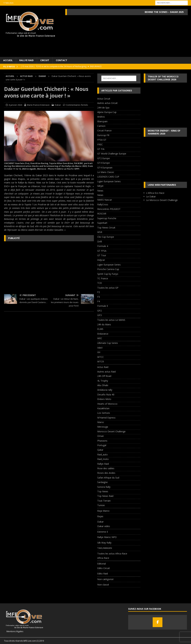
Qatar (100, 450)
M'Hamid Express (106, 418)
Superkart (102, 223)
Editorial (102, 564)
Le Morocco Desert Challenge (162, 200)
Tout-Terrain (104, 501)
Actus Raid (26, 76)
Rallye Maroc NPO (107, 537)
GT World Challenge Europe (112, 154)
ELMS (100, 329)
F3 (99, 297)
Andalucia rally (105, 390)
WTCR (101, 362)
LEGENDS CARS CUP (108, 177)
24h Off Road (104, 376)
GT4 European (105, 168)
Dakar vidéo (104, 526)
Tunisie (101, 505)
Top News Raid (105, 496)
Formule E (103, 306)
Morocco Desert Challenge (111, 431)
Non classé (103, 585)
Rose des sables (106, 468)
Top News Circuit (106, 228)
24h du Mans (104, 324)
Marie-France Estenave (38, 105)
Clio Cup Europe (106, 237)
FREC (100, 144)
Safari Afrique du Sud (108, 478)
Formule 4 (103, 246)
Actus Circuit (104, 99)
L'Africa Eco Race (155, 193)
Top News (103, 491)
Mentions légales (14, 631)
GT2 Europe (104, 158)
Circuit (45, 60)
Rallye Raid (26, 60)
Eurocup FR (103, 135)
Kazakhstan (103, 408)
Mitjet (100, 186)
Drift (100, 242)
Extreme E (103, 532)
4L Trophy (103, 381)
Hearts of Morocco (107, 404)
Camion (101, 126)
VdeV (100, 348)
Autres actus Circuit (107, 103)
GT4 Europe (104, 163)
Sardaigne (102, 482)
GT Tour (102, 255)
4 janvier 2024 (15, 105)
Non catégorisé (105, 579)
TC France (103, 278)
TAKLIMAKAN (105, 548)
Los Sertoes (104, 413)
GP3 (99, 315)
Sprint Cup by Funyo (108, 274)
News (100, 191)
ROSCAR (102, 214)
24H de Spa (103, 108)
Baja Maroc (103, 511)
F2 (99, 292)
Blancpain (102, 121)
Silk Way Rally (104, 543)
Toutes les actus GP (108, 288)
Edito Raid (103, 574)
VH (99, 352)
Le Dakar (151, 196)
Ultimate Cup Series (108, 343)
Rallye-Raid (103, 464)
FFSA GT (102, 140)
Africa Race (103, 558)
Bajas (100, 516)
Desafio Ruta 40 (106, 395)
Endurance (103, 334)
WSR (100, 232)
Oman (101, 436)
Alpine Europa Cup (107, 112)
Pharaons (102, 441)
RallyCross (103, 204)
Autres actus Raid (106, 372)
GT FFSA (102, 251)
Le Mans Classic (106, 172)
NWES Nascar (105, 200)
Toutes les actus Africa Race (112, 554)
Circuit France (104, 130)
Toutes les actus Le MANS (111, 320)
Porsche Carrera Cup (108, 269)
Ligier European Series (109, 181)
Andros (101, 117)
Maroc (101, 422)
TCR (99, 283)
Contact (62, 60)
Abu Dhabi (103, 385)
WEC (100, 338)
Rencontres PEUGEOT (109, 209)
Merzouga (103, 427)
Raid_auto (102, 455)
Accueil (8, 60)
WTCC (101, 357)
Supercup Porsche (107, 218)
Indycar (101, 260)
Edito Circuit (104, 568)
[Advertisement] (49, 267)
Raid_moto (103, 459)
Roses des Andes (106, 473)
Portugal (102, 445)
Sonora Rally (104, 487)
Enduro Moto (104, 399)
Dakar (58, 105)
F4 (99, 301)
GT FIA (101, 149)
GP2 (99, 311)
